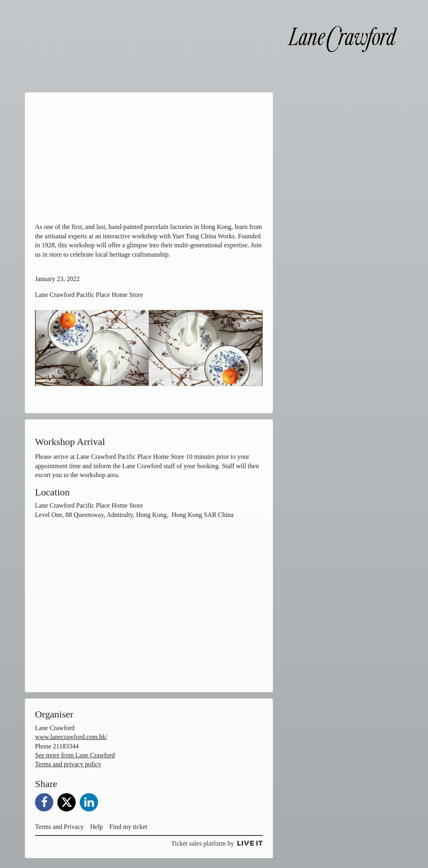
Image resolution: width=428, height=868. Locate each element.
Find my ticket (128, 827)
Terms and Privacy (59, 827)
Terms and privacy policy (68, 764)
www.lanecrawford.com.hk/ (71, 737)
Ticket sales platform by (217, 843)
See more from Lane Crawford (75, 755)
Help (97, 827)
